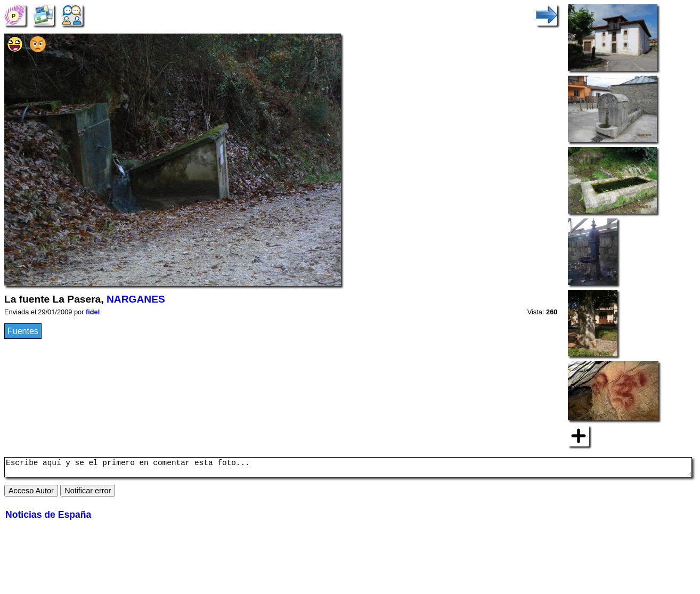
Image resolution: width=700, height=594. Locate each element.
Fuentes (23, 331)
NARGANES (136, 299)
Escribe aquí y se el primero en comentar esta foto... (348, 469)
